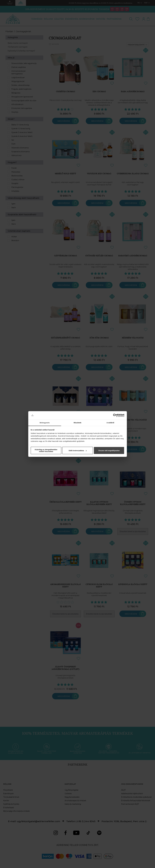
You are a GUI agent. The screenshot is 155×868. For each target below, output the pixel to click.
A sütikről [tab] (110, 423)
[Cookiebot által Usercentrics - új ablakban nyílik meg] (115, 415)
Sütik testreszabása (78, 451)
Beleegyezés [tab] (45, 423)
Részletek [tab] (77, 423)
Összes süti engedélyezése (109, 451)
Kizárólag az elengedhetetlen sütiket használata (46, 450)
